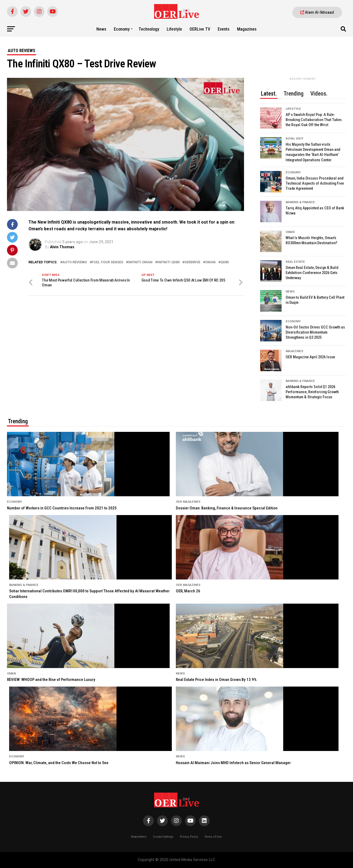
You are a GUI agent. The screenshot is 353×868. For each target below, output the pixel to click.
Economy (122, 29)
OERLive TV (200, 29)
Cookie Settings (163, 837)
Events (224, 29)
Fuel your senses (108, 262)
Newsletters (139, 837)
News (101, 29)
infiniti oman (140, 262)
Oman (210, 262)
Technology (149, 29)
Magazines (247, 29)
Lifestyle (174, 29)
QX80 (225, 262)
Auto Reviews (75, 262)
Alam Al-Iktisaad (317, 12)
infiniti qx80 (168, 262)
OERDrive (192, 262)
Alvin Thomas (62, 247)
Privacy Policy (189, 837)
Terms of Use (213, 837)
